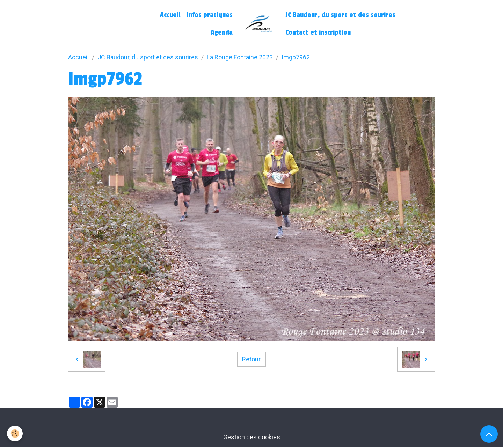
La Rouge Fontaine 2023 (240, 57)
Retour (251, 359)
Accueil (170, 15)
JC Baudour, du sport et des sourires (340, 15)
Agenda (222, 32)
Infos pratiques (210, 15)
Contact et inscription (318, 32)
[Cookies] (15, 434)
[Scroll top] (489, 434)
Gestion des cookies (252, 437)
